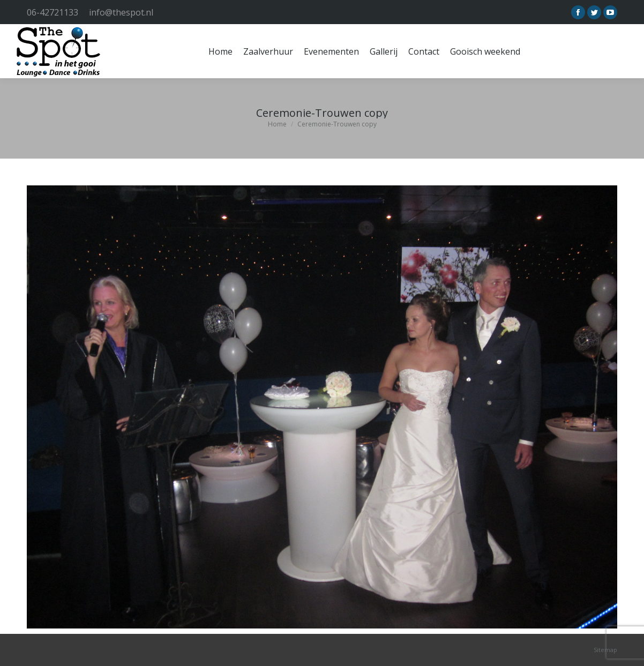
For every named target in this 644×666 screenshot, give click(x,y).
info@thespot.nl (121, 12)
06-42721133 (53, 12)
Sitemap (605, 650)
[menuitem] (220, 51)
